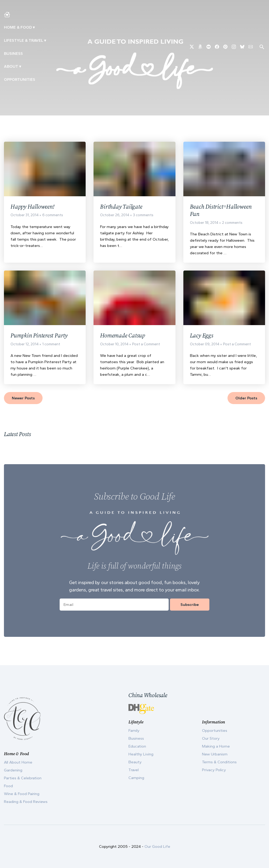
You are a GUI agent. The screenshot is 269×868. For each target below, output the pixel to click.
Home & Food (18, 27)
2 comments (232, 224)
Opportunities (20, 80)
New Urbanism (215, 754)
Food (8, 786)
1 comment (51, 346)
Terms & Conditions (219, 762)
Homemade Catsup (124, 337)
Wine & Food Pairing (22, 794)
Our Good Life (157, 846)
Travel (134, 770)
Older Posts (246, 400)
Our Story (211, 738)
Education (137, 746)
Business (13, 54)
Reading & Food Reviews (26, 802)
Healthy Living (141, 754)
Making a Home (216, 746)
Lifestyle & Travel (24, 40)
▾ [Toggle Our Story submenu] (20, 66)
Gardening (13, 770)
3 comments (143, 216)
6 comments (53, 216)
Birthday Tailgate (122, 207)
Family (134, 731)
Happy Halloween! (34, 207)
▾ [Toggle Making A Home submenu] (34, 27)
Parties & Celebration (23, 778)
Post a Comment (146, 346)
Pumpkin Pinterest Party (41, 337)
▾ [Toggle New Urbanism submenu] (45, 40)
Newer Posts (23, 400)
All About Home (18, 762)
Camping (136, 778)
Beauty (135, 762)
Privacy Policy (214, 770)
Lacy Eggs (202, 337)
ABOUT (11, 66)
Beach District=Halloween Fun (223, 211)
